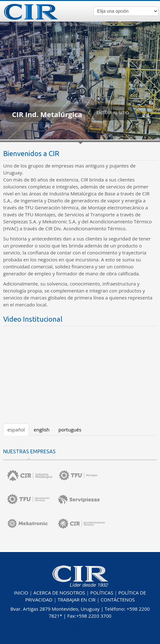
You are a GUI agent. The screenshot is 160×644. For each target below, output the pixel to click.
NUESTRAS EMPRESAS (29, 451)
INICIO (21, 593)
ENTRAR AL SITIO (113, 113)
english (42, 430)
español (16, 430)
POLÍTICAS (102, 593)
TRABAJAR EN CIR (77, 600)
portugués (70, 430)
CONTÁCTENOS (118, 600)
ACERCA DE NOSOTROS (59, 593)
